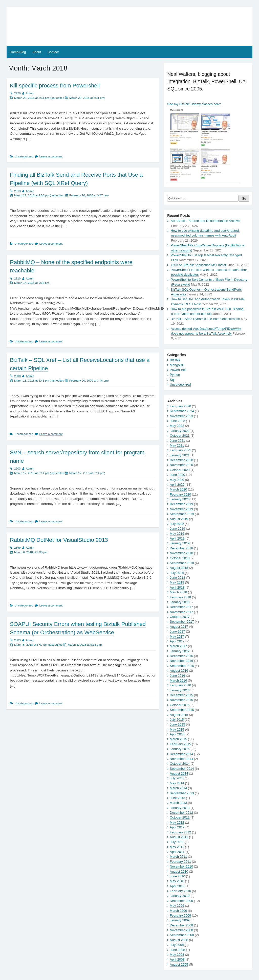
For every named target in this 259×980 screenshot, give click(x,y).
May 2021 (177, 445)
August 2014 (179, 773)
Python (175, 375)
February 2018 (180, 597)
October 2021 (180, 436)
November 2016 (181, 661)
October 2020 (180, 470)
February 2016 (180, 685)
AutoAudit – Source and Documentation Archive (205, 221)
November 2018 (181, 553)
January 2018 (180, 602)
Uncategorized (180, 384)
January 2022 (180, 431)
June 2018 (177, 578)
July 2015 (177, 720)
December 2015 (181, 695)
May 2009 (177, 906)
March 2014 (178, 788)
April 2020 (177, 485)
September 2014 (182, 769)
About (37, 52)
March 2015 (178, 739)
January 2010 (180, 896)
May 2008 (177, 955)
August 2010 (179, 871)
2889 (17, 640)
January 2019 (180, 543)
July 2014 (177, 778)
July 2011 (177, 842)
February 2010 (180, 891)
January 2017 (180, 651)
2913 (17, 191)
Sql (172, 380)
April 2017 (177, 641)
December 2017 (181, 607)
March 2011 (178, 857)
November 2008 (181, 930)
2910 (17, 278)
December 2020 (181, 460)
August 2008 (179, 940)
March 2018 (178, 592)
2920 (17, 93)
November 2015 (181, 700)
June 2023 (177, 421)
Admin (30, 93)
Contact (53, 52)
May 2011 (177, 847)
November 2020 (181, 465)
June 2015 (177, 724)
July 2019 (177, 524)
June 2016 (177, 676)
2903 (17, 469)
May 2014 (177, 783)
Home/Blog (18, 52)
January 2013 (180, 808)
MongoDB (177, 365)
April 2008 (177, 959)
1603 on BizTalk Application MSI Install (199, 265)
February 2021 (180, 450)
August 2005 (179, 964)
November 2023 (181, 416)
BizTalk (175, 360)
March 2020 (178, 489)
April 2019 (177, 538)
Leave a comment (51, 156)
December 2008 (181, 925)
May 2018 (177, 582)
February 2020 (180, 494)
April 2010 (177, 886)
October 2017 (180, 617)
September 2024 (182, 411)
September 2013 (182, 793)
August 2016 (179, 671)
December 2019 (181, 504)
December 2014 (181, 754)
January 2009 (180, 920)
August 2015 (179, 715)
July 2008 (177, 945)
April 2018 (177, 587)
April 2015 (177, 734)
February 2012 (180, 832)
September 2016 (182, 666)
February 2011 (180, 862)
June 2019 (177, 529)
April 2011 (177, 852)
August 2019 (179, 519)
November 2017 (181, 612)
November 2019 (181, 509)
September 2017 (182, 622)
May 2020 (177, 480)
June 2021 (177, 441)
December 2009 (181, 901)
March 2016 (178, 680)
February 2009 (180, 915)
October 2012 (180, 817)
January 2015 (180, 749)
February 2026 (180, 406)
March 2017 (178, 646)
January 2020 (180, 499)
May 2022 (177, 426)
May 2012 (177, 822)
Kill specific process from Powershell (55, 86)
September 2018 (182, 563)
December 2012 (181, 813)
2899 (17, 548)
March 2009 (178, 911)
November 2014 (181, 759)
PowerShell (178, 370)
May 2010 (177, 881)
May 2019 (177, 534)
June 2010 (177, 876)
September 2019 (182, 514)
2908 (17, 376)
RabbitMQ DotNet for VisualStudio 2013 (59, 540)
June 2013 (177, 798)
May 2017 (177, 636)
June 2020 (177, 475)
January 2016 (180, 690)
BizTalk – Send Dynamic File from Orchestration (205, 319)
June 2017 (177, 631)
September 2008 (182, 935)
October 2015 (180, 705)
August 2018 (179, 568)
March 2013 (178, 803)
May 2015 (177, 729)
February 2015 (180, 744)
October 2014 (180, 764)
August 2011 (179, 837)
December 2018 (181, 548)
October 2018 (180, 558)
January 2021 (180, 455)
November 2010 (181, 866)
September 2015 (182, 710)
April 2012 (177, 827)
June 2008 (177, 950)
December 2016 (181, 656)
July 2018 (177, 573)
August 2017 (179, 627)
